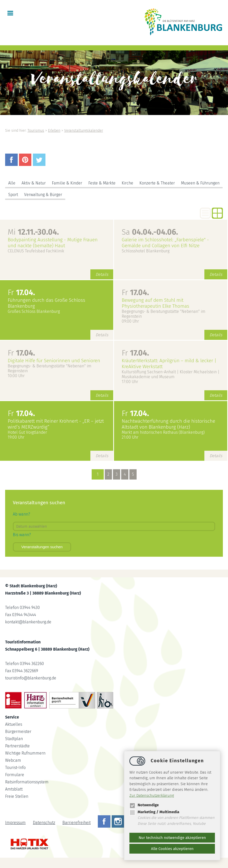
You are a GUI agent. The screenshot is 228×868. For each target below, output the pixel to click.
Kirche (127, 183)
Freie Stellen (17, 796)
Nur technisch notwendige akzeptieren (172, 838)
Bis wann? (22, 535)
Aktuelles (14, 724)
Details (102, 274)
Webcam (13, 760)
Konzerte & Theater (157, 183)
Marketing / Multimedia (154, 812)
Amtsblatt (14, 789)
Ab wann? (21, 514)
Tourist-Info (15, 768)
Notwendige (144, 805)
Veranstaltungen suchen (42, 547)
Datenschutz (44, 823)
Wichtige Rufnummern (25, 753)
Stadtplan (14, 739)
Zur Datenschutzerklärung (152, 795)
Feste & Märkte (102, 183)
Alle (12, 183)
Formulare (15, 775)
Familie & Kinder (67, 183)
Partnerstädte (17, 746)
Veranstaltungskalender (84, 131)
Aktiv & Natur (34, 183)
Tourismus (36, 131)
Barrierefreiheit (77, 823)
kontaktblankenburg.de (28, 622)
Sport (13, 195)
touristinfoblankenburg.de (31, 678)
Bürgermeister (18, 732)
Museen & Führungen (200, 183)
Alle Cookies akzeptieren (172, 849)
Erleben (54, 131)
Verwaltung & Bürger (43, 195)
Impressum (15, 823)
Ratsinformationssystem (27, 782)
